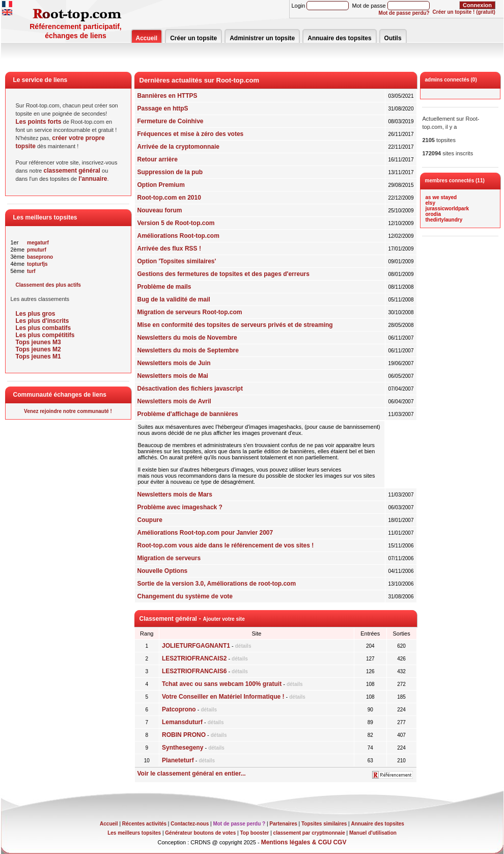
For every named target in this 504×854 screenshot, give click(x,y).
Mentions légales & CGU (297, 842)
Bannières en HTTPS (167, 96)
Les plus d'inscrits (43, 321)
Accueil (147, 38)
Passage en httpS (163, 108)
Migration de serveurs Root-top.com (190, 312)
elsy (430, 203)
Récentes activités (144, 824)
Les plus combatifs (44, 328)
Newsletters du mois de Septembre (188, 350)
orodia (433, 214)
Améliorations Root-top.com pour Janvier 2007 (205, 533)
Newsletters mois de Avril (174, 401)
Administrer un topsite (262, 38)
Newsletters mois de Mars (175, 494)
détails (243, 646)
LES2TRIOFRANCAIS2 (194, 658)
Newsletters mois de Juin (174, 363)
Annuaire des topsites (339, 38)
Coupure (150, 520)
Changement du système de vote (185, 596)
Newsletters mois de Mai (173, 376)
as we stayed (441, 197)
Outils (393, 38)
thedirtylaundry (444, 220)
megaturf (38, 243)
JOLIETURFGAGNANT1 (196, 646)
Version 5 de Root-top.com (176, 223)
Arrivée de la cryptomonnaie (178, 147)
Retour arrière (158, 159)
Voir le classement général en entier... (192, 774)
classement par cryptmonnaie (309, 833)
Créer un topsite (193, 38)
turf (31, 271)
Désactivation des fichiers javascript (190, 389)
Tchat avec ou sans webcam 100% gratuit (222, 684)
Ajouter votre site (223, 619)
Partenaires (283, 824)
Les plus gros (36, 314)
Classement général (168, 619)
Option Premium (161, 185)
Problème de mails (164, 287)
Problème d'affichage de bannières (188, 414)
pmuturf (37, 250)
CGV (340, 842)
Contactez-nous (190, 824)
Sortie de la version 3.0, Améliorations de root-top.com (217, 584)
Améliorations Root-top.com (178, 236)
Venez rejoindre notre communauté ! (68, 411)
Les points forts (39, 122)
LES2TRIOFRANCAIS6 (194, 671)
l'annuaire (93, 179)
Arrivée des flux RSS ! (169, 249)
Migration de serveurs (169, 558)
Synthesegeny (183, 748)
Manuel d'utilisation (373, 833)
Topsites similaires (324, 824)
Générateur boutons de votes (200, 833)
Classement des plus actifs (48, 285)
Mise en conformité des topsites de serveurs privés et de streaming (235, 325)
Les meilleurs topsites (134, 833)
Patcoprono (179, 709)
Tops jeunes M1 (38, 356)
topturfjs (37, 264)
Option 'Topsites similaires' (177, 261)
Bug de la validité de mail (174, 299)
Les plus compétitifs (45, 335)
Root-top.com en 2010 (169, 198)
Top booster (254, 833)
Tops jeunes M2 (38, 349)
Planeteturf (178, 760)
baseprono (40, 257)
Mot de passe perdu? (404, 13)
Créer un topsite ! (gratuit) (464, 12)
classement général (72, 171)
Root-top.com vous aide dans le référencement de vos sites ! (226, 545)
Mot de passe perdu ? (239, 824)
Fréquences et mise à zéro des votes (191, 134)
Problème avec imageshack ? (180, 507)
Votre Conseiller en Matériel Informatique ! (223, 697)
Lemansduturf (182, 722)
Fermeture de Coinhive (171, 121)
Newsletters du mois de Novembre (187, 338)
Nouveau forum (160, 210)
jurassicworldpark (447, 209)
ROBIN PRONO (184, 735)
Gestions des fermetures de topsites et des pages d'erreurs (223, 274)
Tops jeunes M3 (38, 342)
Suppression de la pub (170, 172)
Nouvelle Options (163, 571)
